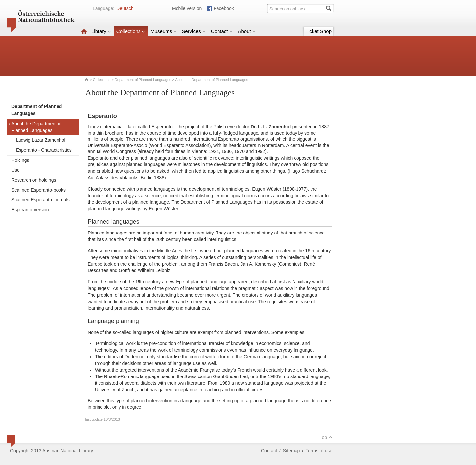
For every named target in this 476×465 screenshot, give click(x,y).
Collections (131, 31)
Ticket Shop (318, 31)
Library (101, 31)
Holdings (20, 160)
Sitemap (291, 451)
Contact (222, 31)
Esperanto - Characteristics (44, 150)
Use (15, 170)
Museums (163, 31)
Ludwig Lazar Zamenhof (41, 140)
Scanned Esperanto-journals (40, 200)
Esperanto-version (30, 210)
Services (194, 31)
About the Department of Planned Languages (35, 127)
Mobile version (187, 8)
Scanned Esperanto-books (39, 190)
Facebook (224, 8)
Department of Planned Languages (143, 80)
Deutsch (125, 8)
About (247, 31)
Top (326, 437)
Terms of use (319, 451)
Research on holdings (34, 180)
